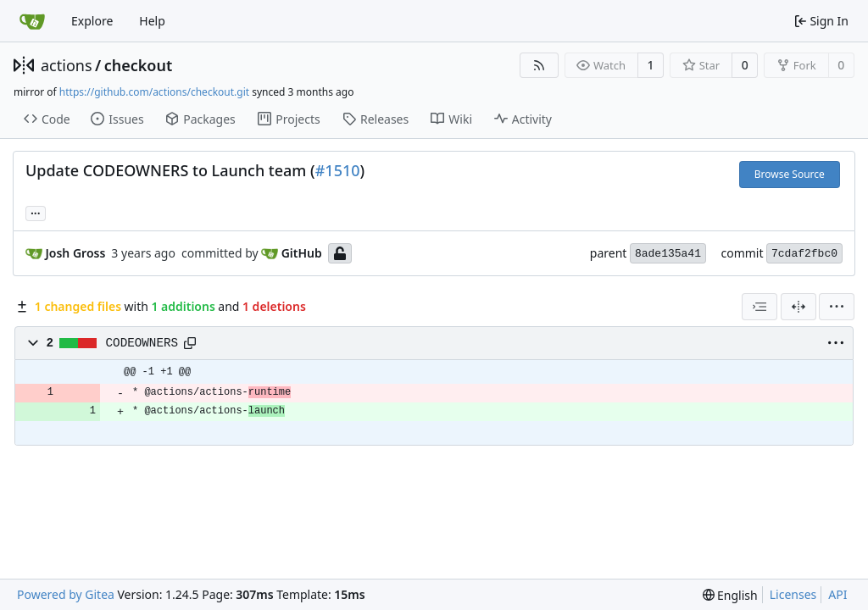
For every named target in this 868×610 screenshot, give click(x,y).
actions (67, 65)
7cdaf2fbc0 (804, 254)
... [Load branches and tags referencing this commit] (36, 212)
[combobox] (759, 307)
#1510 (338, 170)
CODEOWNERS (142, 343)
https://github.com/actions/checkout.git (154, 92)
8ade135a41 (668, 254)
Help (152, 21)
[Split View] (798, 307)
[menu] (837, 307)
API (837, 594)
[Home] (32, 21)
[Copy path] (190, 343)
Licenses (793, 594)
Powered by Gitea (66, 594)
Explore (92, 21)
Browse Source (790, 174)
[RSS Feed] (539, 65)
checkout (139, 65)
